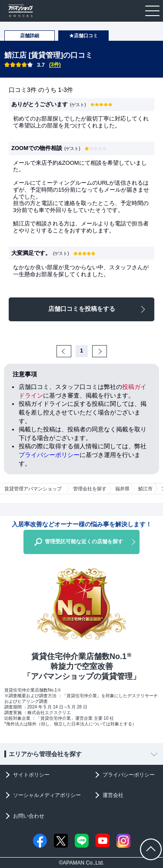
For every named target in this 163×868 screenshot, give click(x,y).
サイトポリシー (31, 775)
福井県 (122, 489)
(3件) (55, 65)
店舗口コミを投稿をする (82, 309)
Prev (70, 351)
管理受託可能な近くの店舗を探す (84, 542)
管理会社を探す (90, 489)
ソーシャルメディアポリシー (47, 795)
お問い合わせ (29, 816)
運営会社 (113, 795)
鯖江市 (145, 489)
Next (106, 351)
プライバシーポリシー (49, 455)
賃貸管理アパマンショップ (33, 489)
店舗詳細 (30, 36)
